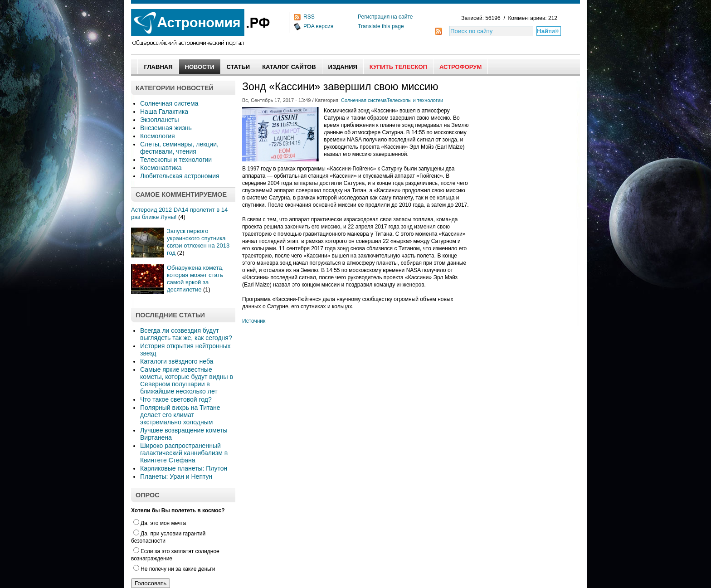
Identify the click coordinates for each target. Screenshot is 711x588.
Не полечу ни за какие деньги (174, 569)
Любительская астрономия (180, 176)
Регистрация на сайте (385, 17)
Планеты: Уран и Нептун (176, 476)
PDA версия (318, 26)
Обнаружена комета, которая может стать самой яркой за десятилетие (195, 279)
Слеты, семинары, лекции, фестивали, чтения (179, 148)
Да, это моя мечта (160, 523)
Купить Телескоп (398, 67)
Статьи (239, 67)
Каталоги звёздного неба (177, 361)
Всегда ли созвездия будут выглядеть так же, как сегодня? (186, 334)
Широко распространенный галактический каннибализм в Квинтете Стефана (184, 453)
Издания (343, 67)
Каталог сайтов (289, 67)
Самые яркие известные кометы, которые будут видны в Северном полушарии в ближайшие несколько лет (187, 380)
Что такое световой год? (176, 399)
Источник (254, 321)
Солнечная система (169, 103)
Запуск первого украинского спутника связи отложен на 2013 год (198, 242)
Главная (158, 67)
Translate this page (381, 26)
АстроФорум (460, 67)
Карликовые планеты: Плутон (184, 468)
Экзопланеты (159, 120)
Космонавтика (161, 168)
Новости (200, 67)
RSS (309, 17)
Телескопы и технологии (176, 160)
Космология (158, 136)
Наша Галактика (164, 112)
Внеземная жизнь (166, 128)
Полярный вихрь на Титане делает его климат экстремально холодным (180, 415)
